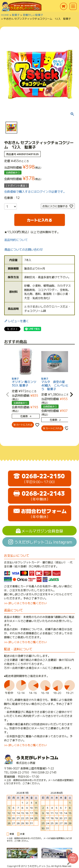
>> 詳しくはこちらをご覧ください (25, 603)
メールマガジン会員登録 (42, 531)
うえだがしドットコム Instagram (43, 542)
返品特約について (16, 240)
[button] (8, 395)
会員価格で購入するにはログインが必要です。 (35, 191)
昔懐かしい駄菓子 (33, 15)
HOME (5, 15)
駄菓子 (16, 15)
